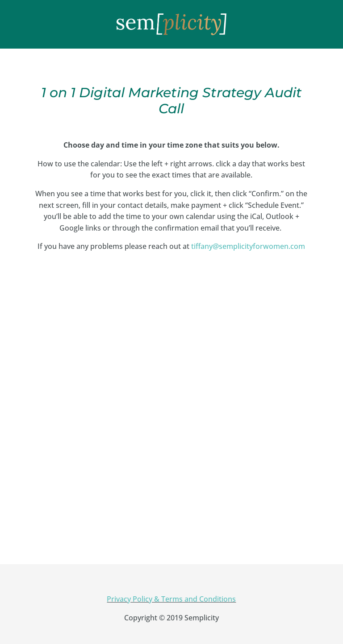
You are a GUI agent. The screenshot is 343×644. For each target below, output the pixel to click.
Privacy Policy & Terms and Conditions (171, 599)
